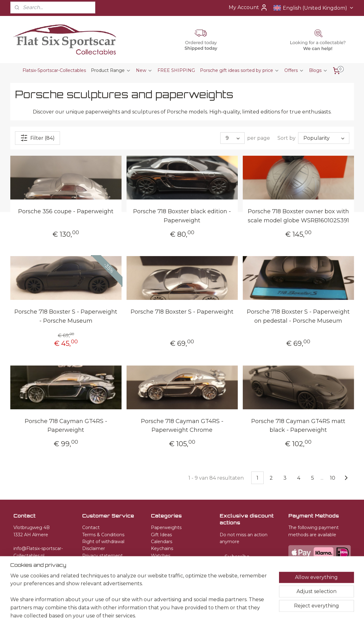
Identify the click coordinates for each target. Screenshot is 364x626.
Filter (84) (37, 138)
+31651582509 (28, 563)
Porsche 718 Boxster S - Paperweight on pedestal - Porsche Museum (298, 316)
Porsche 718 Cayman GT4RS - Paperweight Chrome (182, 425)
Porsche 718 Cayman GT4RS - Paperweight (66, 425)
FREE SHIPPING (176, 70)
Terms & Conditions (103, 535)
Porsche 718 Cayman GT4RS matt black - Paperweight (298, 425)
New (144, 70)
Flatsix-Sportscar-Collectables (54, 70)
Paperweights (166, 528)
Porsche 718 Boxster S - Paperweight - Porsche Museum (66, 316)
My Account (248, 8)
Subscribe (237, 557)
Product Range (111, 70)
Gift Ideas (161, 535)
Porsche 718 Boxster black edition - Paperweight (182, 216)
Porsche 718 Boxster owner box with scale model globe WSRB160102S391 (298, 216)
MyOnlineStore (259, 614)
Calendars (162, 542)
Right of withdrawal (103, 542)
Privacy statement (102, 556)
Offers (294, 70)
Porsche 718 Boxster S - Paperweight (182, 312)
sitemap (172, 614)
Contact (91, 528)
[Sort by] (324, 138)
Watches (161, 556)
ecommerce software (206, 614)
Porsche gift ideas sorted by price (240, 70)
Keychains (162, 548)
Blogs (318, 70)
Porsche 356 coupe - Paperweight (66, 211)
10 (332, 478)
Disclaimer (94, 548)
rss (184, 614)
